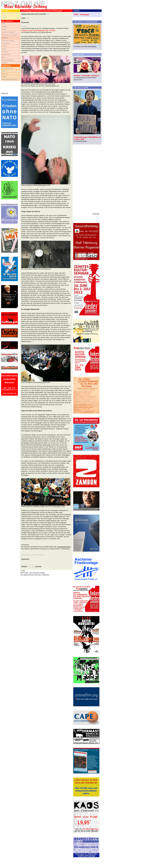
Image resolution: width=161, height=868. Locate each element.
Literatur (5, 63)
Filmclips (5, 52)
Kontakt (4, 77)
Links (4, 71)
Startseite (24, 566)
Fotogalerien (6, 55)
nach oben (38, 566)
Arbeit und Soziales (8, 32)
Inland (4, 29)
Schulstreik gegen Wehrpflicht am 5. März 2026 (87, 138)
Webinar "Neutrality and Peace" (87, 76)
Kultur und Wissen (8, 60)
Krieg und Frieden (8, 41)
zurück (23, 18)
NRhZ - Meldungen (81, 14)
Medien (4, 49)
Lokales (4, 27)
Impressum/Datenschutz (10, 79)
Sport (4, 57)
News (4, 24)
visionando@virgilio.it (64, 547)
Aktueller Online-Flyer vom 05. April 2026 (34, 14)
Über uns (5, 74)
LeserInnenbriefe (7, 68)
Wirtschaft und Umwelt (9, 35)
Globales (5, 38)
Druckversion (25, 22)
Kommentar (6, 43)
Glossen (5, 46)
